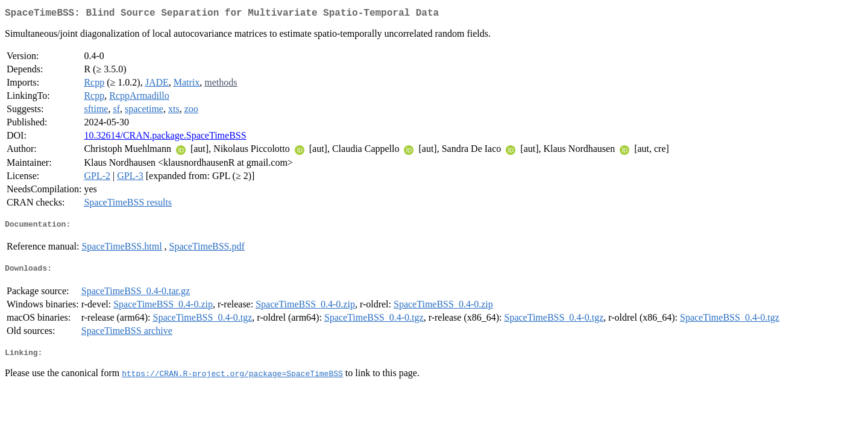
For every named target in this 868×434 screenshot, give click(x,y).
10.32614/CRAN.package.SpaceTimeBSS (165, 138)
